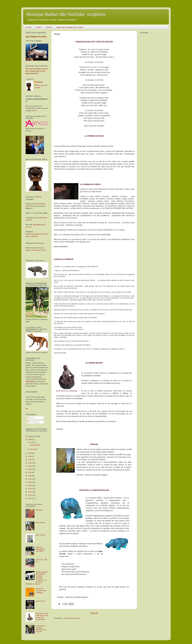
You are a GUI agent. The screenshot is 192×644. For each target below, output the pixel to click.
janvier (33, 449)
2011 (30, 498)
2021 (30, 466)
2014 (30, 489)
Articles (31, 418)
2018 (30, 476)
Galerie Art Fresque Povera (36, 250)
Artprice (41, 243)
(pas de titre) (40, 522)
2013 (30, 492)
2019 (30, 472)
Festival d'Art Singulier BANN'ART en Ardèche (41, 629)
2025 (30, 453)
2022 (30, 463)
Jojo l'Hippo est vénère (36, 37)
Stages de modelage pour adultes (70, 27)
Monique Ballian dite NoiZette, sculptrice (66, 14)
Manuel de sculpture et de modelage (41, 591)
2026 (30, 439)
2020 (30, 469)
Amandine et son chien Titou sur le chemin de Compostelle (42, 616)
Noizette (40, 82)
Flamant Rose (35, 445)
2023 (30, 460)
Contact (38, 27)
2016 (30, 482)
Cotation (49, 27)
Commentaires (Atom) (72, 618)
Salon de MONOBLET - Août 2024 (41, 549)
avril (32, 442)
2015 (30, 485)
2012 (30, 495)
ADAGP (39, 197)
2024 (30, 456)
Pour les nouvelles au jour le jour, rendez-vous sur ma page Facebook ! (37, 71)
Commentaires (33, 422)
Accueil (28, 27)
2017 (30, 479)
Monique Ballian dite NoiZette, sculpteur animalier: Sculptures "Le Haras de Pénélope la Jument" (36, 578)
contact (34, 110)
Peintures (39, 510)
